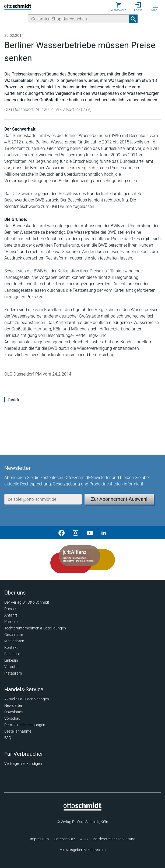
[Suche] (78, 19)
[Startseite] (82, 809)
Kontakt (11, 647)
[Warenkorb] (118, 7)
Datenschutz (64, 839)
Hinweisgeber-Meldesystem (83, 850)
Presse (10, 609)
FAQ (8, 738)
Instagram (13, 673)
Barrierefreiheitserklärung (114, 839)
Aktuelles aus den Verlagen (27, 699)
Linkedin (11, 660)
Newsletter (13, 705)
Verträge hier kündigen (23, 763)
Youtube (11, 667)
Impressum (39, 839)
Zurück (13, 400)
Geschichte (14, 635)
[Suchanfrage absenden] (133, 19)
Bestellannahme (18, 731)
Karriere (11, 622)
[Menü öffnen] (155, 5)
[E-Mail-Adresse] (43, 499)
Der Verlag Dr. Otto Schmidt (27, 602)
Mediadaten (14, 641)
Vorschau (12, 718)
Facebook (13, 654)
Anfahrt (11, 615)
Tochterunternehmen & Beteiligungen (35, 628)
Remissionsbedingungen (25, 725)
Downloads (14, 712)
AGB (84, 839)
